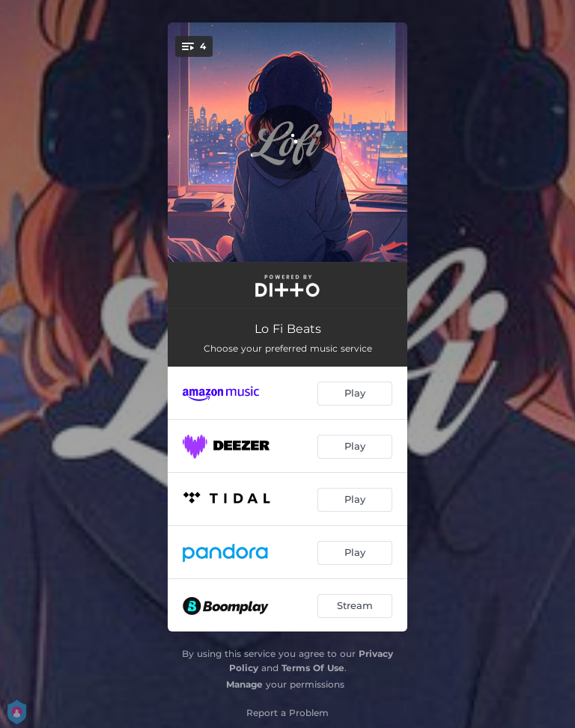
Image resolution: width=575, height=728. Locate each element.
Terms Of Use (313, 668)
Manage (244, 684)
